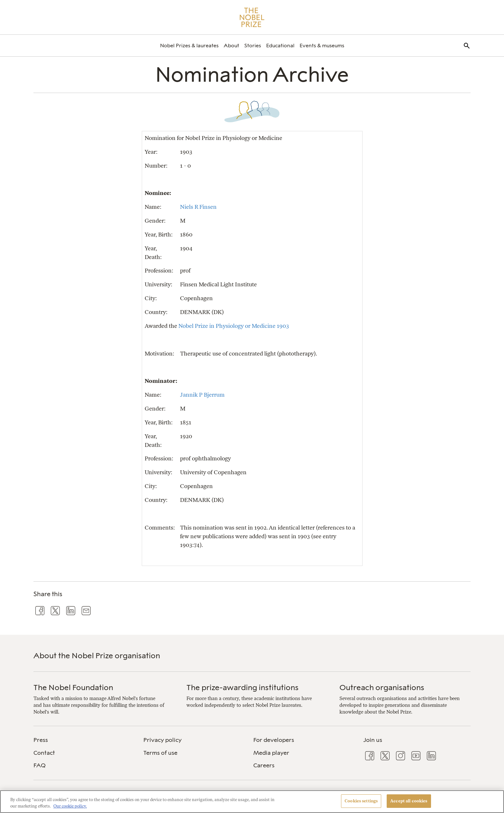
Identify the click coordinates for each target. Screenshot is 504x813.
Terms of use (160, 753)
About (231, 46)
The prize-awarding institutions (243, 687)
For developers (274, 740)
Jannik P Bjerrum (202, 395)
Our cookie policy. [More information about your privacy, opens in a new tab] (70, 806)
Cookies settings (361, 801)
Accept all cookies (409, 801)
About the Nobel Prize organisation (97, 656)
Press (41, 740)
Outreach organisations (382, 687)
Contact (44, 753)
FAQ (40, 765)
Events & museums (322, 46)
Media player (271, 753)
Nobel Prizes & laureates (189, 46)
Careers (264, 765)
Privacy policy (162, 740)
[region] (252, 802)
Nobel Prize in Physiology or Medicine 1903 (234, 326)
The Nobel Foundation (73, 687)
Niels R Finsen (198, 207)
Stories (253, 46)
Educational (280, 46)
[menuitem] (189, 46)
